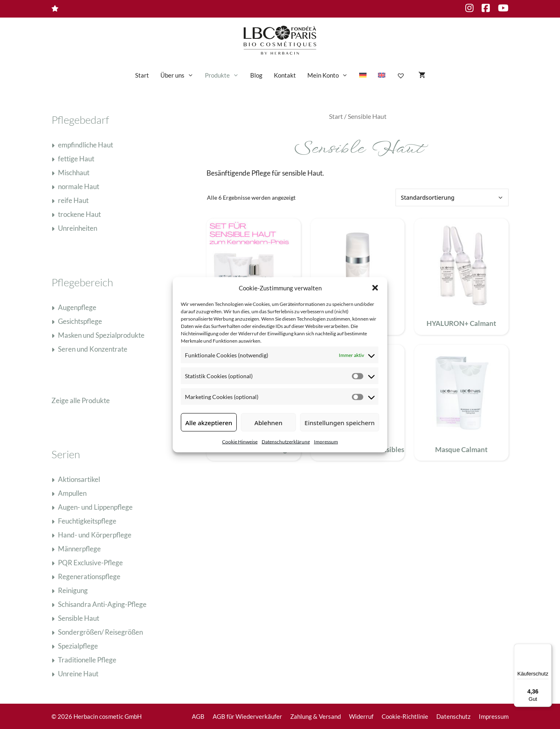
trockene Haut (79, 214)
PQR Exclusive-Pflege (90, 563)
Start (142, 75)
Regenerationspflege (89, 576)
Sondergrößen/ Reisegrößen (100, 632)
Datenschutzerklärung (286, 442)
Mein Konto (330, 75)
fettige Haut (76, 159)
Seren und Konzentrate (93, 349)
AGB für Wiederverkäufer (247, 716)
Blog (256, 75)
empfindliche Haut (86, 145)
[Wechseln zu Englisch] (382, 75)
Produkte (225, 75)
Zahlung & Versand (316, 716)
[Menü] (547, 649)
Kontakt (285, 75)
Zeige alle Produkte (81, 400)
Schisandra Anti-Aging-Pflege (102, 604)
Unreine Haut (78, 674)
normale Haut (79, 186)
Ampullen (72, 493)
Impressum (326, 442)
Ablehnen (268, 422)
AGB (198, 716)
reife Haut (73, 200)
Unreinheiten (78, 228)
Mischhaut (74, 173)
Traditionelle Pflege (87, 660)
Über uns (180, 75)
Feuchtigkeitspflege (87, 521)
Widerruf (361, 716)
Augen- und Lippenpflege (95, 507)
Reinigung (73, 590)
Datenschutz (453, 716)
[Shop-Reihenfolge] (452, 197)
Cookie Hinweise (240, 442)
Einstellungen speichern (340, 422)
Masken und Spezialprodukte (101, 335)
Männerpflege (79, 549)
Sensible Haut (79, 618)
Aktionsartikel (79, 479)
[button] (375, 288)
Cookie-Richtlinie (405, 716)
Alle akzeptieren (209, 422)
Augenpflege (77, 307)
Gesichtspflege (80, 321)
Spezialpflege (78, 646)
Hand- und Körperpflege (95, 535)
